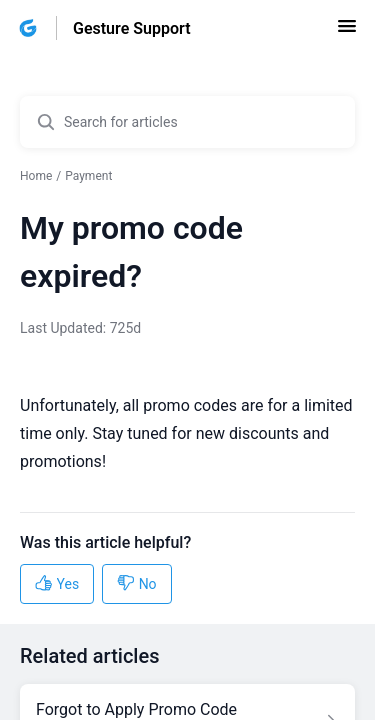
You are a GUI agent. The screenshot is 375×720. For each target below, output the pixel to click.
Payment (88, 176)
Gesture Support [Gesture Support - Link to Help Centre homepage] (132, 28)
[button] (347, 32)
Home (36, 176)
